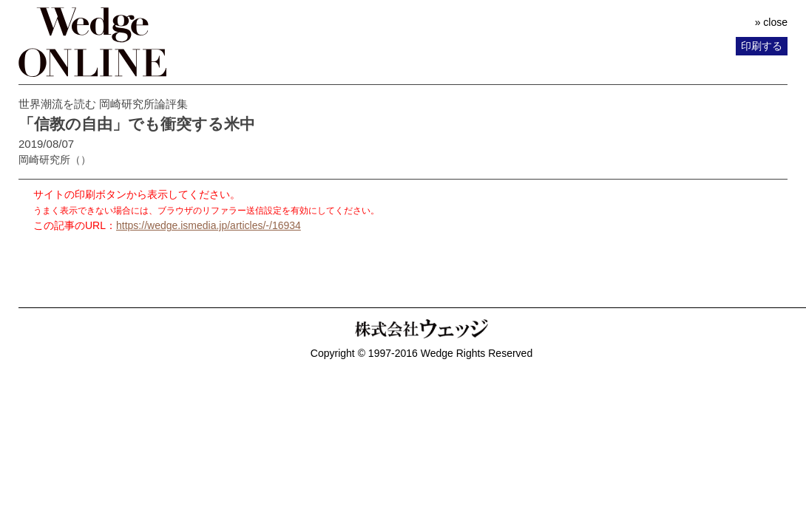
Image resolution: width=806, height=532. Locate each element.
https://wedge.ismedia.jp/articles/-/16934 (209, 225)
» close (771, 22)
